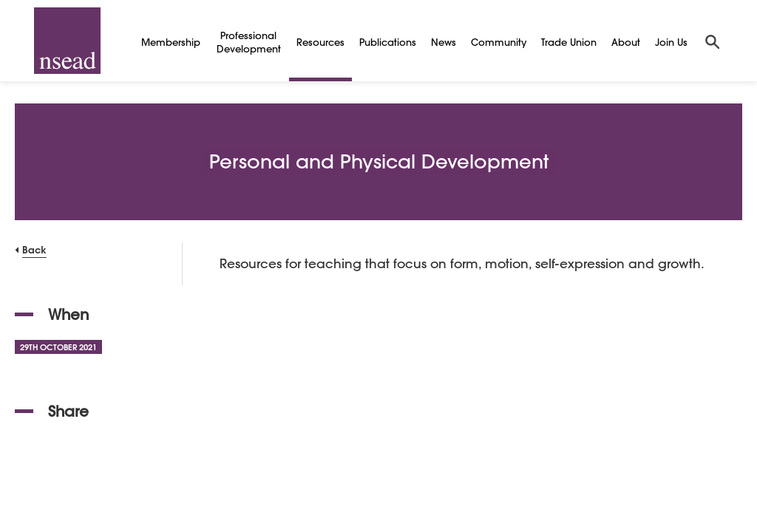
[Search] (713, 41)
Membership (171, 42)
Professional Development (249, 42)
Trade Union (569, 42)
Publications (388, 42)
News (444, 42)
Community (499, 42)
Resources (320, 42)
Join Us (671, 42)
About (626, 42)
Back (34, 249)
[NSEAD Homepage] (67, 41)
